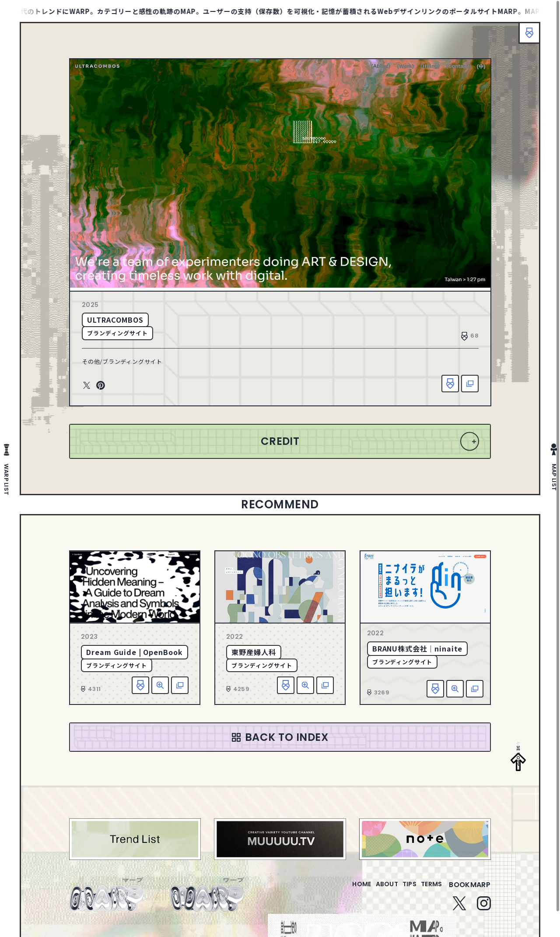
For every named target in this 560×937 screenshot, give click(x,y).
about (369, 890)
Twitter (87, 386)
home (337, 890)
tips (399, 890)
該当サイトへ (470, 384)
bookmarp (470, 890)
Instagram (484, 909)
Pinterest (101, 386)
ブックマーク (525, 37)
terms (428, 890)
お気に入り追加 (450, 384)
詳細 (160, 685)
